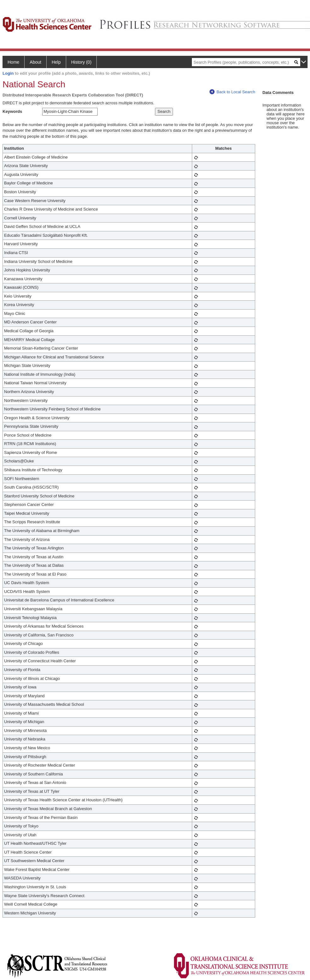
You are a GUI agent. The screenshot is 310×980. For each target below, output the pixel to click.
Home (13, 62)
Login (8, 73)
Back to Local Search (232, 92)
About (35, 62)
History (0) (81, 62)
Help (56, 62)
